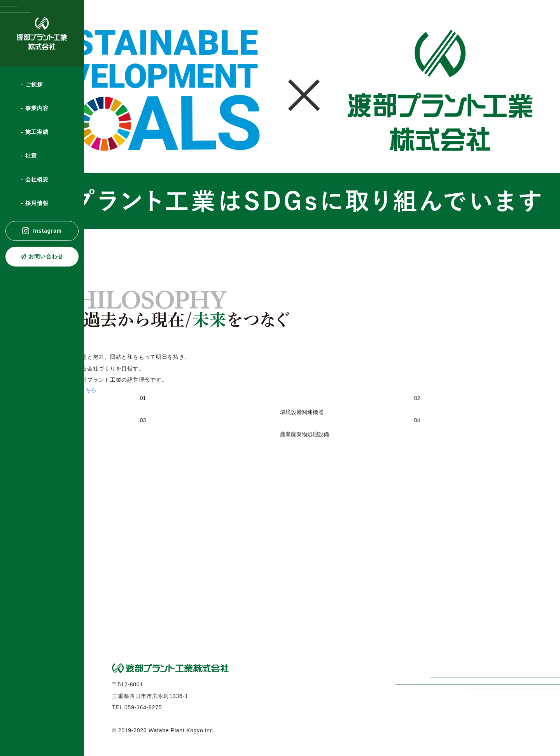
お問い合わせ (46, 256)
